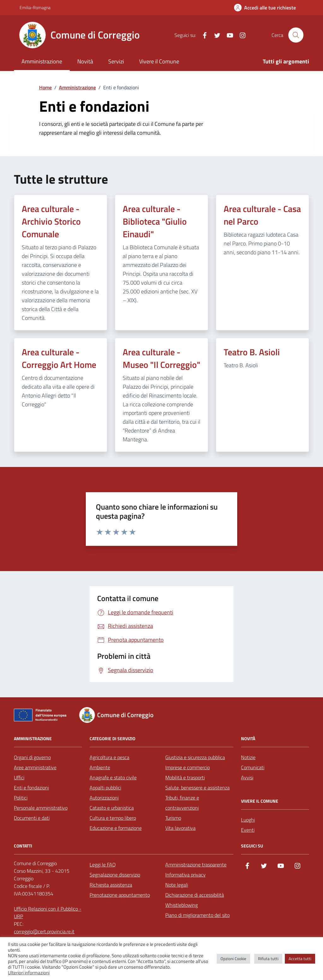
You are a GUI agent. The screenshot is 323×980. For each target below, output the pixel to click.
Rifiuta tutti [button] (268, 959)
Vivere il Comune (159, 61)
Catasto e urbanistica (112, 808)
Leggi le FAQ (103, 865)
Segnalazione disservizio (115, 875)
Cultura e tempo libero (113, 818)
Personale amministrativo (41, 808)
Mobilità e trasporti (185, 777)
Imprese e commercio (188, 767)
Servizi (116, 61)
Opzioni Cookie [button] (233, 959)
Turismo (173, 818)
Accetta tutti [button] (300, 959)
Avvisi (247, 777)
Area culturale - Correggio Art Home (59, 358)
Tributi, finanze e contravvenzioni (182, 803)
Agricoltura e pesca (109, 757)
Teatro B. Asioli (252, 352)
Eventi (248, 830)
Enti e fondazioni (31, 788)
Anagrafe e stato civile (113, 777)
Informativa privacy (185, 875)
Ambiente (100, 767)
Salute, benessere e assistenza (197, 788)
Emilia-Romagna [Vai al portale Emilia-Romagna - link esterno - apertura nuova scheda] (35, 7)
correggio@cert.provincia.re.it (44, 931)
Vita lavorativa (180, 828)
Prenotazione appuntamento (120, 895)
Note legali (177, 885)
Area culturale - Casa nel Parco (262, 215)
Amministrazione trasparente (196, 865)
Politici (21, 798)
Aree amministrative (35, 767)
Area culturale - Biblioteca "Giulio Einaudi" (155, 221)
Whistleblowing (182, 905)
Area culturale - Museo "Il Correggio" (161, 358)
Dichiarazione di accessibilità (195, 895)
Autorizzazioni (104, 798)
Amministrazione (42, 61)
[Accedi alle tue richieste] (265, 8)
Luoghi (248, 820)
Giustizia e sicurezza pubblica (195, 757)
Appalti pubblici (105, 788)
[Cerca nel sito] (296, 35)
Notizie (248, 757)
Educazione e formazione (116, 828)
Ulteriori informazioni (29, 973)
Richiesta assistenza (111, 885)
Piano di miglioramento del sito (197, 915)
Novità (85, 61)
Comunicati (253, 767)
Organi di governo (32, 757)
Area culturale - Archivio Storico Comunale (51, 221)
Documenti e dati (32, 818)
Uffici (19, 777)
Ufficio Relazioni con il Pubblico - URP (48, 912)
